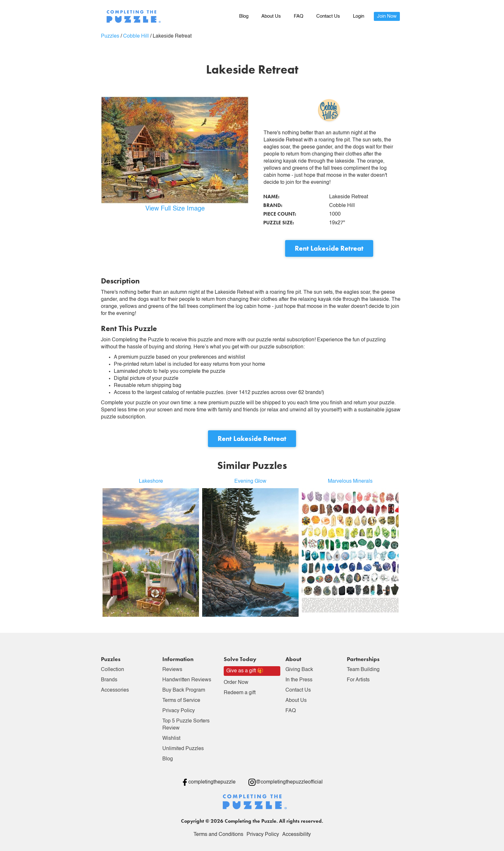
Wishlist (171, 739)
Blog (244, 16)
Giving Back (299, 670)
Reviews (172, 670)
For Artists (358, 680)
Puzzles (110, 36)
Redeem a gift (240, 693)
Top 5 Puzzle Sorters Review (186, 725)
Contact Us (328, 16)
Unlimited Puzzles (183, 749)
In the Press (299, 680)
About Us (271, 16)
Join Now (387, 16)
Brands (109, 680)
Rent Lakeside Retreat (329, 248)
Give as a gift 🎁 (245, 671)
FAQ (299, 16)
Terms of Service (181, 701)
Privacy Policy (179, 711)
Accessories (115, 690)
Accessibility (297, 835)
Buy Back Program (184, 690)
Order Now (236, 683)
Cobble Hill (136, 36)
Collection (113, 670)
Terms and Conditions (218, 835)
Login (359, 16)
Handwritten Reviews (187, 680)
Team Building (363, 670)
